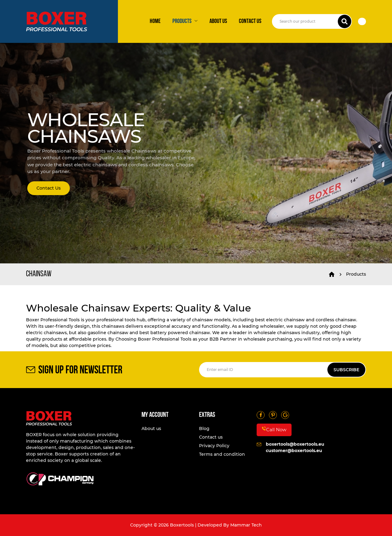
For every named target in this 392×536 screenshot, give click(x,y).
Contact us (250, 21)
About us (218, 21)
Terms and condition (222, 454)
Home (155, 21)
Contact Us (49, 188)
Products (182, 21)
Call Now (274, 429)
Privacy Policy (214, 446)
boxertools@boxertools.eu (295, 444)
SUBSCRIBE (346, 370)
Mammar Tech (246, 525)
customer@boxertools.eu (294, 451)
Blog (204, 428)
